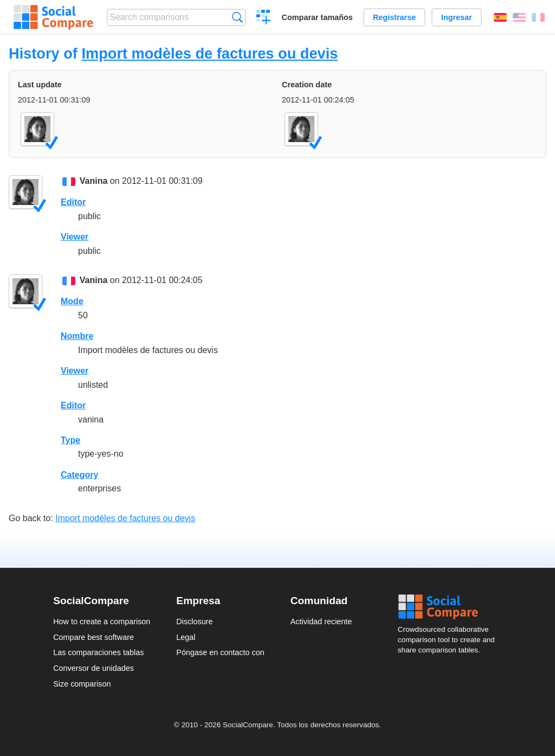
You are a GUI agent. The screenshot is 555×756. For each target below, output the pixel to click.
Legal (186, 637)
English (519, 17)
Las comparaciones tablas (98, 652)
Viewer (75, 237)
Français (538, 17)
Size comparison (82, 684)
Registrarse (394, 17)
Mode (72, 301)
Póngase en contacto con (220, 652)
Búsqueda (237, 17)
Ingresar (457, 17)
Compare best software (93, 637)
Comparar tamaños (317, 17)
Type (70, 440)
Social (450, 607)
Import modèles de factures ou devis (209, 53)
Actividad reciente (321, 622)
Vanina (94, 181)
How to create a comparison (102, 622)
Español (500, 17)
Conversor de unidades (93, 668)
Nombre (77, 336)
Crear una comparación (264, 18)
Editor (73, 202)
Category (79, 475)
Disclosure (194, 622)
